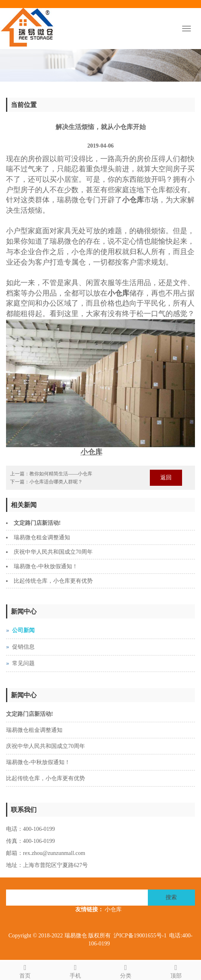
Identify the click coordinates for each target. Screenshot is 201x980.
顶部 (176, 970)
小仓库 (113, 909)
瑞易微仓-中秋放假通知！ (46, 566)
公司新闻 (23, 630)
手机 (76, 970)
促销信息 (23, 647)
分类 (126, 970)
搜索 (171, 897)
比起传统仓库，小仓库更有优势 (53, 581)
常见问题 (23, 663)
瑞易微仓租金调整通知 (42, 537)
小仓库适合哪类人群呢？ (56, 482)
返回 (166, 478)
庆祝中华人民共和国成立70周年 (53, 552)
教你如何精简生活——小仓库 (61, 474)
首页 (25, 970)
